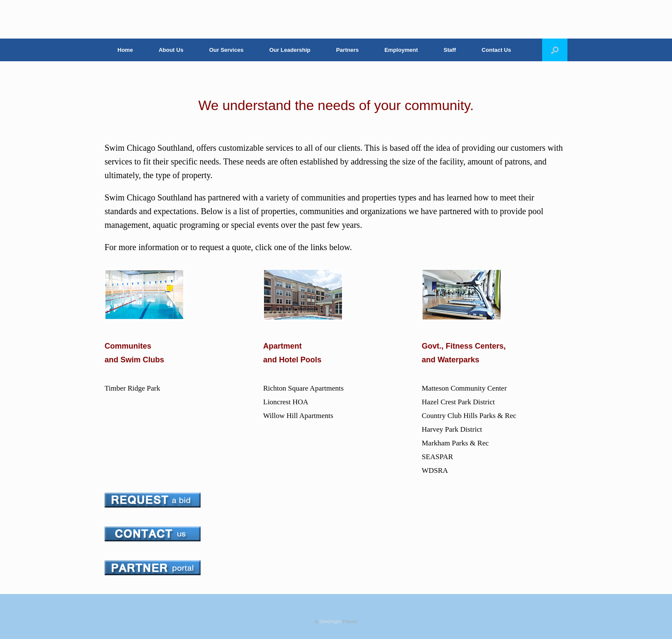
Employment (401, 50)
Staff (450, 50)
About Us (171, 50)
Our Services (226, 50)
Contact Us (496, 50)
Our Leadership (290, 50)
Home (125, 50)
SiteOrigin (330, 621)
